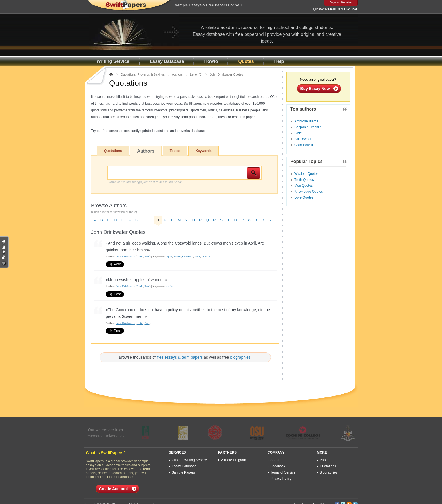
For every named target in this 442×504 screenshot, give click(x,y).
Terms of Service (283, 472)
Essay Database (167, 61)
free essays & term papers (180, 357)
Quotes (246, 61)
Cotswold (187, 257)
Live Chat (351, 9)
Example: (144, 182)
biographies (240, 357)
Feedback (278, 466)
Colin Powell (304, 145)
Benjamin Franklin (308, 127)
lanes (197, 257)
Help (279, 61)
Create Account (113, 489)
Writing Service (113, 61)
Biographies (329, 472)
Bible (298, 133)
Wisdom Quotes (306, 174)
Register (347, 2)
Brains (177, 257)
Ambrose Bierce (306, 121)
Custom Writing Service (189, 460)
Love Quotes (304, 197)
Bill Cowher (303, 139)
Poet (147, 257)
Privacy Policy (281, 479)
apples (170, 286)
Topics (175, 151)
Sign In (334, 2)
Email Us (334, 9)
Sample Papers (183, 472)
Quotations (113, 151)
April (169, 257)
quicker (206, 257)
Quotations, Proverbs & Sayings (143, 74)
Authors (177, 74)
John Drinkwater (126, 257)
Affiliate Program (233, 460)
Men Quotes (303, 186)
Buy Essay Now (315, 89)
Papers (325, 460)
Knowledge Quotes (309, 192)
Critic (140, 257)
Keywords (203, 151)
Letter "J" (196, 74)
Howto (211, 61)
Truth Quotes (304, 180)
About (275, 460)
